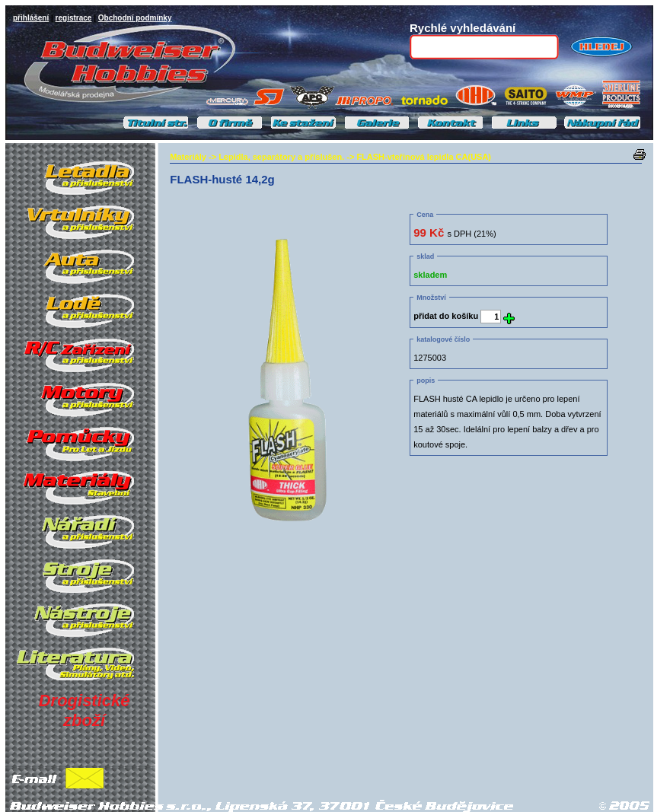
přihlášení (31, 18)
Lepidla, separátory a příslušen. (281, 157)
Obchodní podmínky (135, 18)
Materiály (188, 157)
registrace (74, 18)
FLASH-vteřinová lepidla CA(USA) (424, 157)
